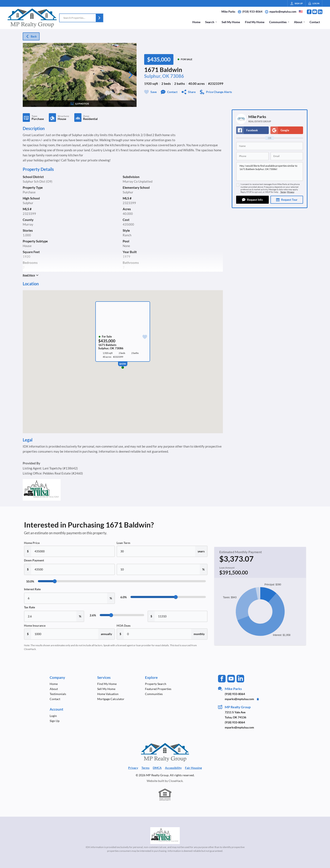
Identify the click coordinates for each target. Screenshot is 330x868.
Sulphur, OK (157, 76)
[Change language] (301, 12)
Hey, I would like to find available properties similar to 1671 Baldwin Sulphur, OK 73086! (270, 171)
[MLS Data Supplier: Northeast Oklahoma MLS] (165, 836)
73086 (177, 76)
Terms (283, 192)
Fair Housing (193, 768)
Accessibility (173, 768)
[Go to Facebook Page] (309, 12)
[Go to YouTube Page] (315, 12)
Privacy (291, 192)
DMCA (157, 768)
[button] (99, 18)
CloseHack (176, 781)
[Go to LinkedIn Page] (320, 12)
